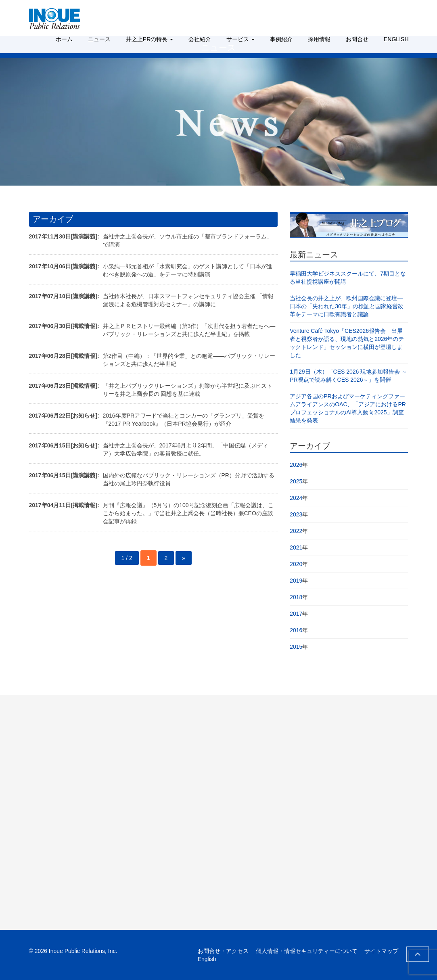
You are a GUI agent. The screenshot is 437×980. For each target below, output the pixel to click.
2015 (296, 647)
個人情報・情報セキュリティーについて (307, 951)
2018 (296, 597)
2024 (296, 498)
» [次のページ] (184, 558)
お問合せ (357, 39)
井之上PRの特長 (149, 39)
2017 (296, 614)
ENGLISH (396, 39)
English (207, 959)
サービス (240, 39)
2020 (296, 564)
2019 (296, 581)
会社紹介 (200, 39)
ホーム (64, 39)
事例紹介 (281, 39)
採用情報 (319, 39)
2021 (296, 547)
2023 (296, 514)
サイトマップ (381, 951)
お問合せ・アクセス (223, 951)
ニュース (99, 39)
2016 (296, 630)
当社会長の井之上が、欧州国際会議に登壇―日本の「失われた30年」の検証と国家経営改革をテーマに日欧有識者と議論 (347, 306)
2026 (296, 465)
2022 (296, 531)
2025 (296, 481)
